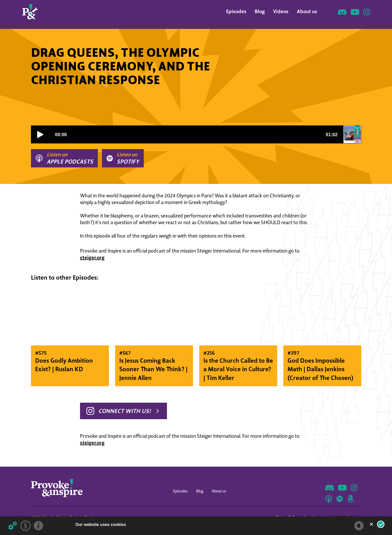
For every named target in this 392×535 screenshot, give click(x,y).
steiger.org (92, 257)
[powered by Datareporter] (359, 526)
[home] (30, 12)
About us (307, 11)
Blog (260, 11)
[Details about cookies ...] (13, 526)
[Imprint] (38, 526)
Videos (281, 11)
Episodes (236, 11)
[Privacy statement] (26, 526)
